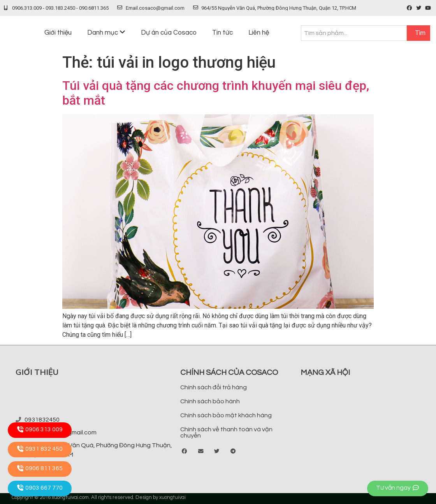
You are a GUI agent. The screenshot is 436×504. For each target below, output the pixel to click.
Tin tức (222, 33)
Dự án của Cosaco (169, 33)
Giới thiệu (58, 33)
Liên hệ (259, 33)
